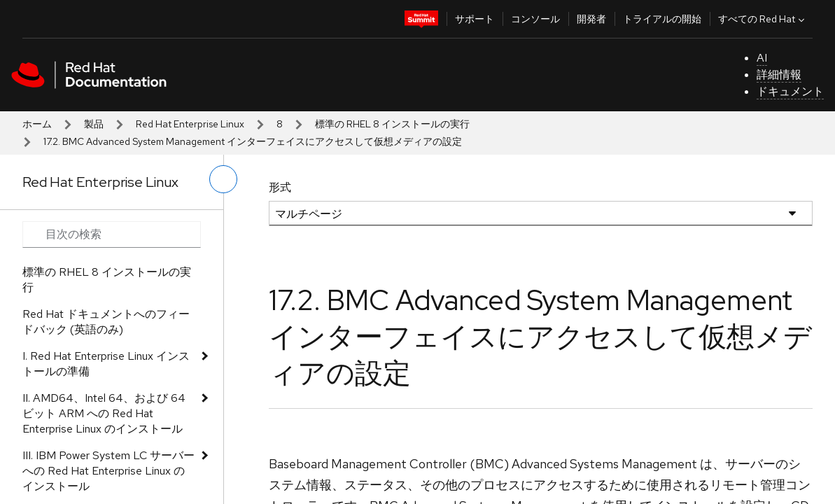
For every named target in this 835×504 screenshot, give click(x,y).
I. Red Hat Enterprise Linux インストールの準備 (106, 364)
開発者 (591, 19)
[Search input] (112, 234)
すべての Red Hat (763, 19)
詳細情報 (779, 75)
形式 (280, 187)
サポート (475, 19)
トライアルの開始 (662, 19)
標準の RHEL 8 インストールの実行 (392, 124)
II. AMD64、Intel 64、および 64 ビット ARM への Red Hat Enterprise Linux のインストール (104, 413)
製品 (94, 124)
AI (762, 58)
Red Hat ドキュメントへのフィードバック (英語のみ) (106, 322)
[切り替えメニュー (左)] (223, 179)
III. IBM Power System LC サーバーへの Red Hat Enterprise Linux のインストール (108, 471)
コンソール (535, 19)
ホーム (37, 124)
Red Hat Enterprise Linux (190, 124)
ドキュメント (790, 91)
